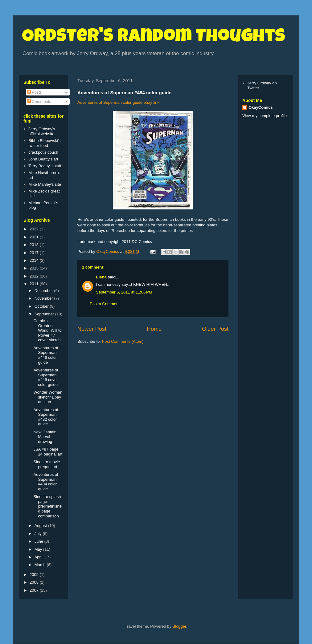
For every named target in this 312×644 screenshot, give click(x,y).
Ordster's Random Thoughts (154, 38)
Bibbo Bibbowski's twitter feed (44, 143)
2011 (35, 284)
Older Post (215, 329)
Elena (101, 277)
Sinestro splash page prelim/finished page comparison (47, 506)
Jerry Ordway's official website (42, 131)
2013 (35, 268)
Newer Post (92, 329)
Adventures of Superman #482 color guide (46, 417)
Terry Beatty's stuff (45, 166)
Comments (39, 101)
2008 (35, 582)
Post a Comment (105, 304)
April (39, 557)
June (39, 541)
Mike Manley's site (45, 184)
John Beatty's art (43, 159)
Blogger (179, 626)
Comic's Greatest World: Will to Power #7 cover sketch (47, 330)
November (44, 298)
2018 (35, 245)
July (39, 534)
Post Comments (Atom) (123, 341)
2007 (35, 590)
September (45, 314)
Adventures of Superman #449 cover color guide (46, 377)
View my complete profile (265, 116)
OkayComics (261, 107)
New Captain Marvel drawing (45, 437)
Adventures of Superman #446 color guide (46, 355)
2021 (35, 237)
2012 (35, 276)
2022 (35, 229)
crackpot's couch (43, 152)
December (44, 291)
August (41, 526)
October (42, 306)
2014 (35, 260)
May (39, 549)
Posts (35, 92)
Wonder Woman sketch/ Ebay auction (48, 397)
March (41, 565)
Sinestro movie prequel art (47, 464)
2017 (35, 253)
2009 (35, 575)
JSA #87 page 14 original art (48, 452)
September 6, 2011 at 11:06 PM (124, 292)
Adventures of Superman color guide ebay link (118, 102)
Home (154, 329)
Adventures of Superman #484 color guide (46, 482)
